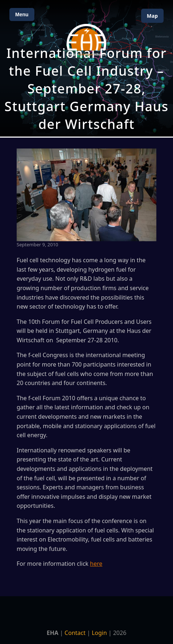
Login (99, 633)
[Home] (86, 40)
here (96, 564)
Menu (22, 14)
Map (152, 16)
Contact (75, 633)
